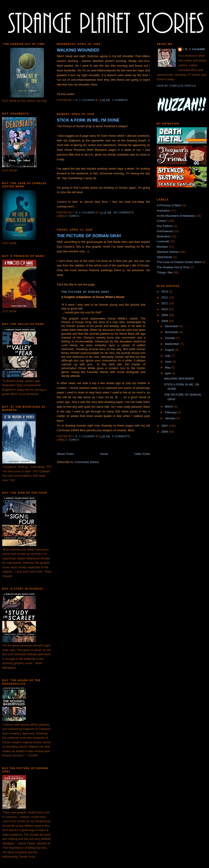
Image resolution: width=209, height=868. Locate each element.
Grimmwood (165, 231)
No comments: (124, 213)
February (171, 412)
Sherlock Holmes (168, 252)
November (172, 332)
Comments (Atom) (87, 462)
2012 (165, 297)
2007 (165, 426)
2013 (165, 291)
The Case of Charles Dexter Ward (179, 262)
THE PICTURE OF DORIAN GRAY (89, 236)
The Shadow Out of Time (173, 267)
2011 (165, 303)
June (169, 362)
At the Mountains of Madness (176, 216)
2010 (165, 309)
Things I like (165, 272)
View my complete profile (176, 86)
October (171, 338)
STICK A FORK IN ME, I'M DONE (88, 120)
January (171, 418)
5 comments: (122, 436)
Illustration (163, 236)
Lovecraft (163, 241)
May (168, 367)
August (170, 350)
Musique (162, 247)
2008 (165, 321)
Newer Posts (65, 454)
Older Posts (142, 454)
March (169, 406)
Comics (74, 216)
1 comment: (121, 100)
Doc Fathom (165, 226)
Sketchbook (164, 257)
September (173, 344)
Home (104, 454)
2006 (165, 432)
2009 (165, 315)
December (172, 326)
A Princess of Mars (169, 205)
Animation (163, 211)
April (168, 373)
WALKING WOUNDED (78, 50)
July (168, 356)
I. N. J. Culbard (194, 49)
